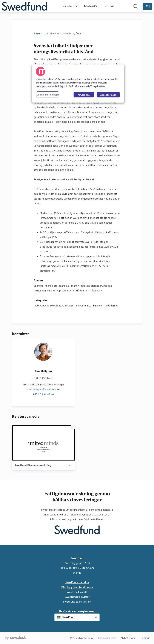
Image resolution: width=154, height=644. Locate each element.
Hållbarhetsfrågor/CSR (89, 290)
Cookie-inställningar (48, 95)
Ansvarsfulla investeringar (77, 305)
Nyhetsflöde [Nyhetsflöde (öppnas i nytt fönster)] (128, 638)
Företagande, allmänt (65, 286)
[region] (78, 83)
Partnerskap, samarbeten (61, 290)
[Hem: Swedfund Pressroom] (24, 6)
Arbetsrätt (84, 286)
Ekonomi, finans (43, 286)
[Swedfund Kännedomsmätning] (43, 443)
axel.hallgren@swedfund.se (43, 389)
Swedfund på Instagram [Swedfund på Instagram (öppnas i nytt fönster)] (77, 602)
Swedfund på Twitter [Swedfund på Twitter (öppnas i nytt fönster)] (77, 597)
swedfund (56, 305)
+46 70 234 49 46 (43, 394)
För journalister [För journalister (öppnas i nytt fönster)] (107, 638)
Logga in (145, 638)
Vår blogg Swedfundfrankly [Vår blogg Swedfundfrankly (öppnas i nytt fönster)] (77, 587)
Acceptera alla (108, 95)
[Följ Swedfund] (148, 6)
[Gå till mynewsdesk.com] (16, 638)
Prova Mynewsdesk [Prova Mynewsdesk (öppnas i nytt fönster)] (82, 638)
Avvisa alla (84, 95)
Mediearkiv (91, 6)
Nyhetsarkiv (70, 6)
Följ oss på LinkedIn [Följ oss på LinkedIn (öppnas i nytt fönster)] (77, 592)
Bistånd (95, 286)
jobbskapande (42, 305)
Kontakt (109, 6)
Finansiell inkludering (105, 305)
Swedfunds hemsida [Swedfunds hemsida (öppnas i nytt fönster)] (77, 582)
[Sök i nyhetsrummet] (136, 6)
